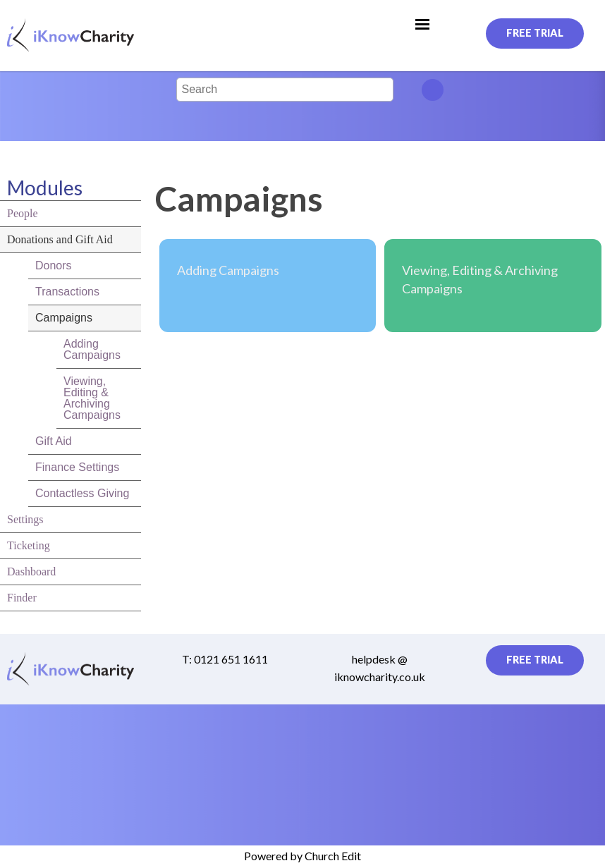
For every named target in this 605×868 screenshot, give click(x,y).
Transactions (67, 292)
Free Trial (535, 33)
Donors (54, 265)
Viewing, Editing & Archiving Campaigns (92, 398)
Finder (22, 598)
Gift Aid (54, 441)
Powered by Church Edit (302, 856)
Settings (25, 519)
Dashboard (31, 571)
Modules (45, 188)
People (23, 213)
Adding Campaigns (92, 349)
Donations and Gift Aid (60, 239)
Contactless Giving (82, 493)
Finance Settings (77, 467)
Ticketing (29, 545)
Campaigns (64, 318)
